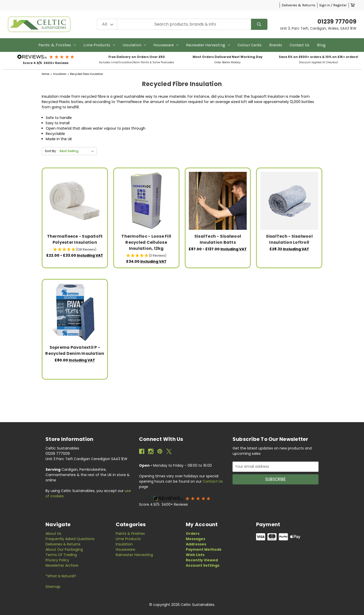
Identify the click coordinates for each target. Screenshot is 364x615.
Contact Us (300, 45)
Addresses (196, 544)
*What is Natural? (61, 576)
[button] (46, 57)
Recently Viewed (202, 560)
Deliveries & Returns (299, 5)
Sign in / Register (333, 5)
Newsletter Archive (62, 565)
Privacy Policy (57, 560)
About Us (53, 534)
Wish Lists (195, 555)
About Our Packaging (64, 549)
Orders (193, 534)
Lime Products (99, 45)
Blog (321, 45)
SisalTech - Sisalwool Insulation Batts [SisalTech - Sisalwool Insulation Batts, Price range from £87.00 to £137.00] (218, 239)
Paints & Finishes (57, 45)
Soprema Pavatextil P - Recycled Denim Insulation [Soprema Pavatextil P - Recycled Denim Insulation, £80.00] (75, 350)
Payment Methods (204, 549)
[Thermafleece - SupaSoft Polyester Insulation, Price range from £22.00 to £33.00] (75, 201)
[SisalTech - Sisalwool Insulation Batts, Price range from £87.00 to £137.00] (218, 201)
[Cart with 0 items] (353, 5)
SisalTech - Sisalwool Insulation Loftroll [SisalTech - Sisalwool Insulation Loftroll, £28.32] (289, 239)
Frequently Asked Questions (70, 539)
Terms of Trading (61, 555)
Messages (196, 539)
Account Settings (203, 565)
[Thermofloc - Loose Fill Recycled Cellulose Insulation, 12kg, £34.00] (146, 201)
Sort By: (51, 151)
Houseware (166, 45)
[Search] (259, 24)
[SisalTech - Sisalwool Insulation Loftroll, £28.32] (289, 201)
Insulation (134, 45)
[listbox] (78, 151)
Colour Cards (250, 45)
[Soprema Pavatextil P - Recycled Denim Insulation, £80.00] (75, 312)
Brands (276, 45)
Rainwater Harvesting (208, 45)
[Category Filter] (107, 24)
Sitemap (53, 587)
